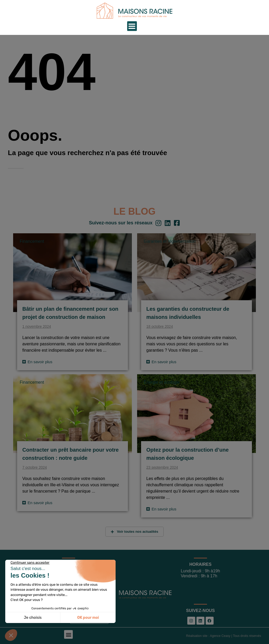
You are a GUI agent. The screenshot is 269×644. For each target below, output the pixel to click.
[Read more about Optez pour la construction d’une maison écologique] (161, 509)
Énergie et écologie (162, 382)
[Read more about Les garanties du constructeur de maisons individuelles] (161, 362)
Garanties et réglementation (170, 241)
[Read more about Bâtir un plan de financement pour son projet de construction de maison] (37, 362)
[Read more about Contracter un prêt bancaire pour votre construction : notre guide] (37, 503)
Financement (32, 241)
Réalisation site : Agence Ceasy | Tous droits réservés (224, 636)
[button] (68, 634)
